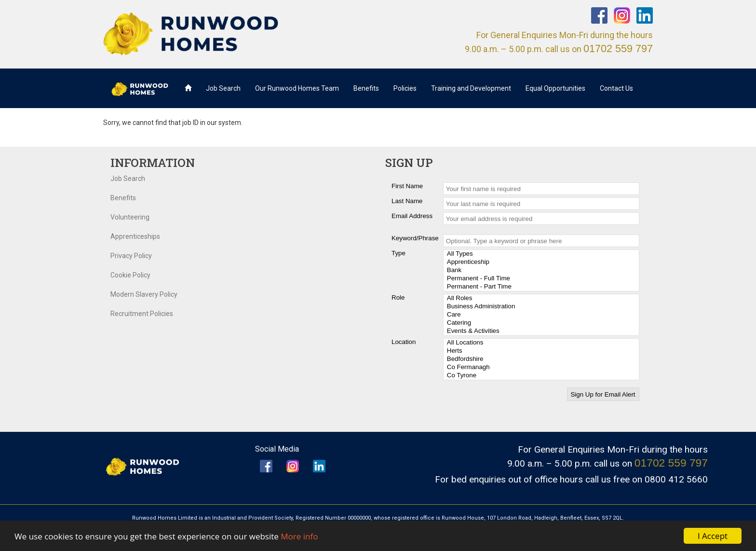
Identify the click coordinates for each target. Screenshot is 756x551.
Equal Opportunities (555, 88)
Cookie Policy (130, 275)
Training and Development (471, 88)
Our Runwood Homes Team (297, 88)
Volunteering (130, 217)
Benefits (366, 88)
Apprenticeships (135, 236)
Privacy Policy (131, 256)
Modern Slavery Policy (144, 294)
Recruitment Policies (142, 314)
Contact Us (616, 88)
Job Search (223, 88)
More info (299, 536)
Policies (405, 88)
